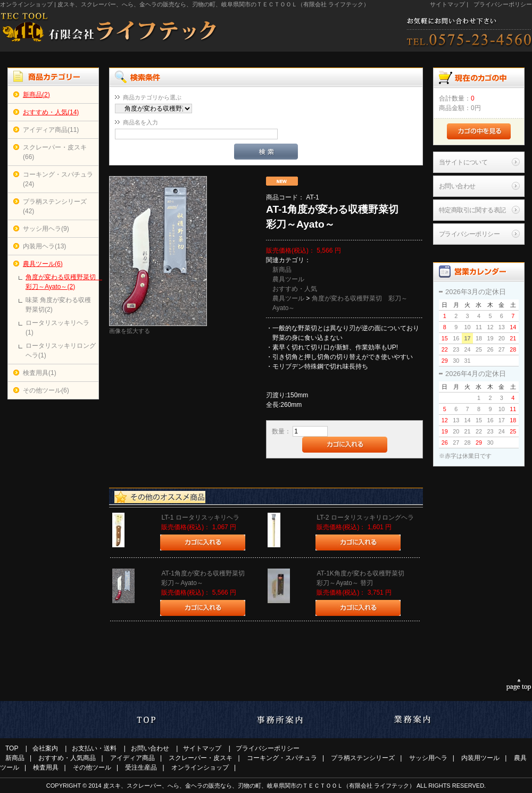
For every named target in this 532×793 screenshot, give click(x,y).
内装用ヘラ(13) (44, 246)
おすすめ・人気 (295, 289)
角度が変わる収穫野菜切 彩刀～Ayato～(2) (61, 282)
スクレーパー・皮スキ (201, 758)
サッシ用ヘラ (428, 758)
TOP (12, 748)
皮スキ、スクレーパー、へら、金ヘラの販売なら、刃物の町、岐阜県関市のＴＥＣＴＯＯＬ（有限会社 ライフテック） (259, 786)
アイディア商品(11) (51, 130)
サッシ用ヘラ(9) (46, 229)
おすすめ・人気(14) (51, 112)
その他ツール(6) (46, 390)
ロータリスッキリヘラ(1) (57, 328)
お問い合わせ (457, 186)
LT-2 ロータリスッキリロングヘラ (365, 517)
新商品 (282, 270)
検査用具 (46, 767)
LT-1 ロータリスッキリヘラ (200, 517)
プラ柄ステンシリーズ (363, 758)
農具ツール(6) (43, 264)
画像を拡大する (130, 331)
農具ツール (288, 279)
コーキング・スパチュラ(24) (58, 179)
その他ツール (92, 767)
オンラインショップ (200, 767)
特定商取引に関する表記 (472, 210)
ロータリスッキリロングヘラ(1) (61, 350)
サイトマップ (447, 4)
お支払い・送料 (94, 748)
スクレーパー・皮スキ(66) (55, 152)
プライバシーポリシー (503, 4)
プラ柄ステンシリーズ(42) (55, 206)
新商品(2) (36, 95)
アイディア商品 (132, 758)
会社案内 (45, 748)
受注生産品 (141, 767)
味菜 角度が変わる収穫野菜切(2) (58, 305)
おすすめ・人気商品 (67, 758)
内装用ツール (480, 758)
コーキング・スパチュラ (282, 758)
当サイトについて (463, 162)
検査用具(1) (40, 373)
